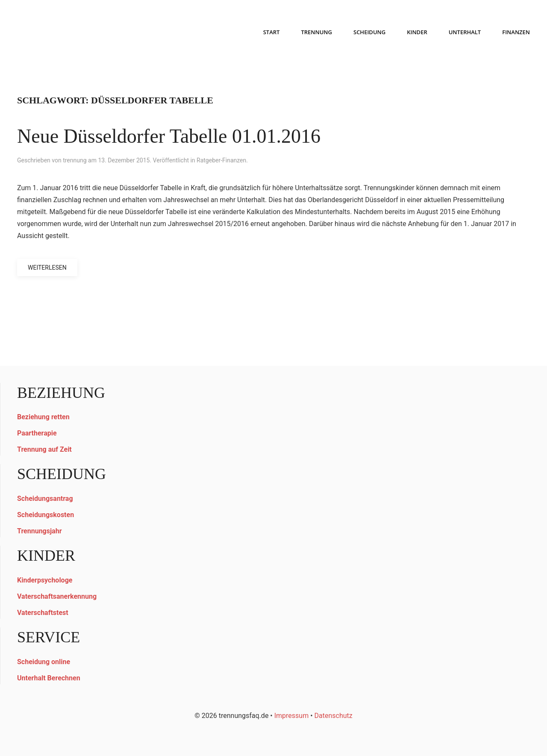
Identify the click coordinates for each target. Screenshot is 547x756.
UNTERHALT (465, 32)
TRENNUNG (316, 32)
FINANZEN (516, 32)
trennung (75, 160)
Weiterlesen (47, 268)
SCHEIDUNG (369, 32)
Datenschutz (334, 716)
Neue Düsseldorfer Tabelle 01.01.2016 (169, 136)
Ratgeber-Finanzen (221, 160)
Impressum (292, 716)
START (272, 32)
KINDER (417, 32)
